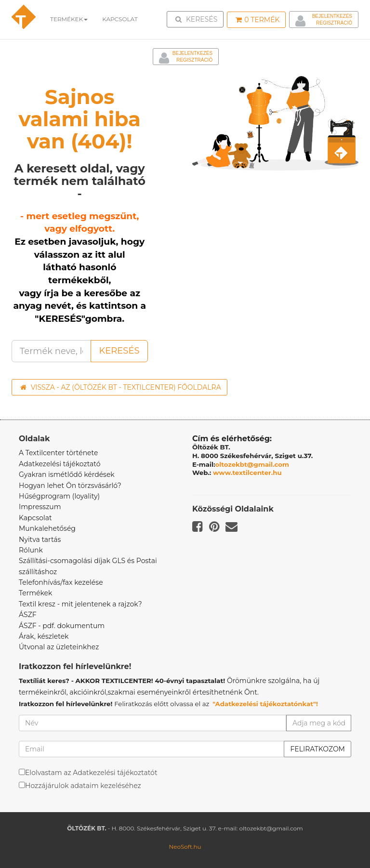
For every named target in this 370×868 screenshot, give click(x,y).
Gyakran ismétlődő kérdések (67, 474)
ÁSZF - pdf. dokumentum (62, 626)
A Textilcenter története (58, 453)
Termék (258, 20)
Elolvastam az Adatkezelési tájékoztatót (91, 773)
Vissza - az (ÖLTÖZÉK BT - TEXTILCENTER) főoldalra (121, 387)
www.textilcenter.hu (247, 473)
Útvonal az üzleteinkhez (59, 647)
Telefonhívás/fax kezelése (61, 582)
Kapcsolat (35, 518)
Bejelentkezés (332, 16)
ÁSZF (28, 615)
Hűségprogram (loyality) (59, 496)
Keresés (198, 19)
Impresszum (40, 507)
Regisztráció (334, 23)
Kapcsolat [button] (120, 19)
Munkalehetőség (47, 528)
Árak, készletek (44, 636)
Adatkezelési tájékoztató (60, 464)
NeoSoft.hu (185, 847)
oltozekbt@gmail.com (252, 464)
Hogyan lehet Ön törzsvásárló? (70, 486)
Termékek (69, 19)
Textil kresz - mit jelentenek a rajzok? (80, 604)
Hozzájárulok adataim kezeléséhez (83, 786)
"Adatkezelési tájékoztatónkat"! (265, 704)
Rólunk (31, 550)
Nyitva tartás (40, 539)
